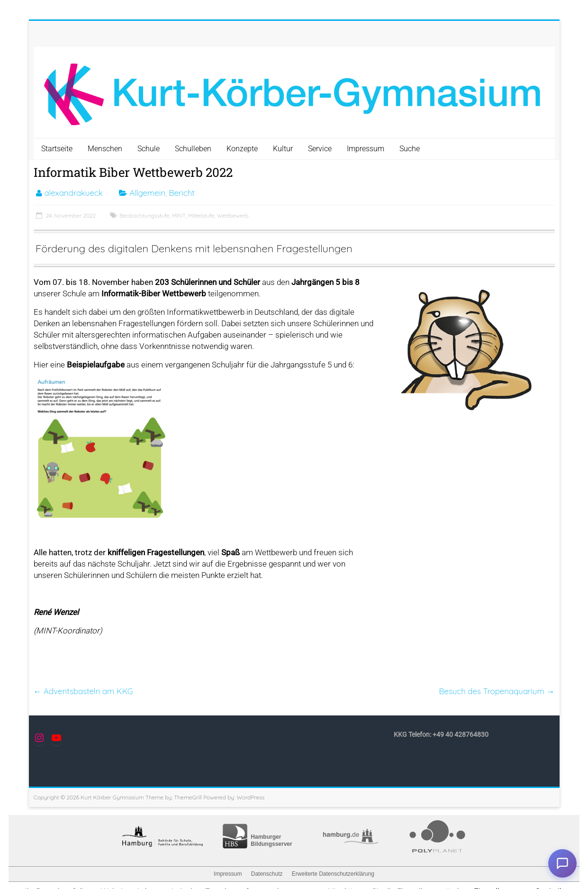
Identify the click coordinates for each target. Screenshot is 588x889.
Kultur (283, 149)
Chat (562, 863)
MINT (179, 215)
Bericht (182, 193)
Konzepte (242, 149)
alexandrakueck (74, 193)
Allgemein (147, 193)
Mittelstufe (201, 215)
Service (320, 149)
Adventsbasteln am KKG (83, 691)
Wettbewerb (233, 215)
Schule (149, 149)
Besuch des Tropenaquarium (497, 691)
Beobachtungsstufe (145, 215)
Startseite (57, 149)
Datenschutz (267, 874)
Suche (410, 149)
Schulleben (193, 149)
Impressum (366, 149)
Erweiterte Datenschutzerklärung (333, 874)
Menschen (105, 149)
